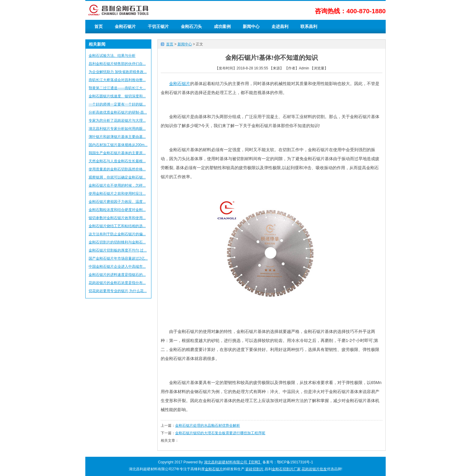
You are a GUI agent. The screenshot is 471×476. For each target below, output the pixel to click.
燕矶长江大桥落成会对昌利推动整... (117, 80)
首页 (99, 26)
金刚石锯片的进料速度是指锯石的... (117, 275)
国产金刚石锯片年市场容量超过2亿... (118, 258)
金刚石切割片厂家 (286, 469)
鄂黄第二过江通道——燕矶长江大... (117, 88)
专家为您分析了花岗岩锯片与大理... (117, 121)
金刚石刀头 (191, 26)
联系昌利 (309, 26)
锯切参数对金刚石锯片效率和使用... (117, 218)
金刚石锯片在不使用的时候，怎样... (117, 185)
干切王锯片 (158, 26)
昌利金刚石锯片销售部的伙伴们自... (117, 64)
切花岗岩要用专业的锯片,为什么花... (118, 291)
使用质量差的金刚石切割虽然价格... (117, 169)
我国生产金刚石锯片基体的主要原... (117, 153)
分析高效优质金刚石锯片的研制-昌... (118, 112)
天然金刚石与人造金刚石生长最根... (117, 161)
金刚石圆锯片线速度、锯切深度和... (117, 96)
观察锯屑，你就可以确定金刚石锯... (117, 177)
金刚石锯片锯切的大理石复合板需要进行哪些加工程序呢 (220, 433)
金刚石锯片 (125, 26)
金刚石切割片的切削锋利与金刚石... (117, 242)
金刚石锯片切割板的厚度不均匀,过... (118, 250)
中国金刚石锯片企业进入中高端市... (117, 267)
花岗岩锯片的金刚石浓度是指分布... (117, 283)
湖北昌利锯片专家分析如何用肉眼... (117, 129)
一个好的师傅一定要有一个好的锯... (117, 104)
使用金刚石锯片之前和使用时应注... (117, 194)
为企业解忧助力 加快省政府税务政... (118, 72)
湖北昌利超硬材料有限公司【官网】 (233, 462)
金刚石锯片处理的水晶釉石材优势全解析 (208, 426)
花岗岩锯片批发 (314, 469)
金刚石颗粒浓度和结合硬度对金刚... (117, 210)
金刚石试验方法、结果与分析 (112, 56)
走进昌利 (280, 26)
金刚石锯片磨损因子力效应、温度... (117, 202)
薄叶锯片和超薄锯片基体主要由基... (117, 137)
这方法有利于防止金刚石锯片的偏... (117, 234)
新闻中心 (251, 26)
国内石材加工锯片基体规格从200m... (118, 145)
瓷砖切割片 (254, 469)
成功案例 (222, 26)
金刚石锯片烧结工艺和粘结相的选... (117, 226)
